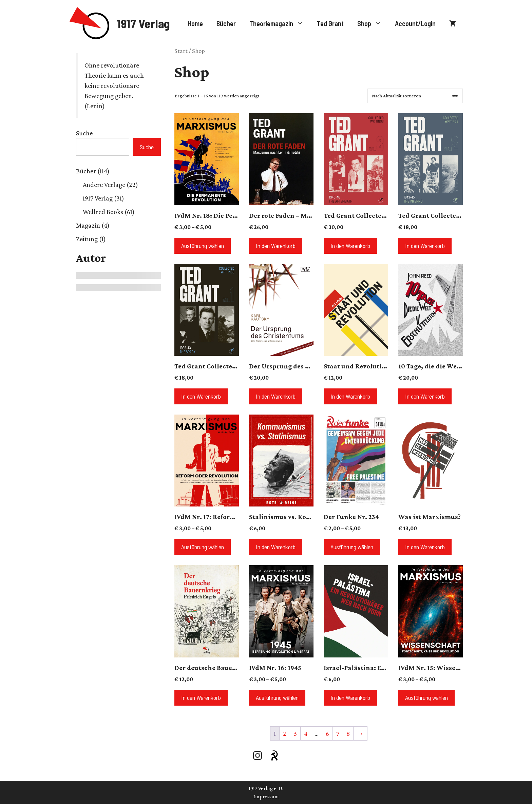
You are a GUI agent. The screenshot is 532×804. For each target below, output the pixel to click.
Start (181, 51)
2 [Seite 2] (285, 733)
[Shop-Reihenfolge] (415, 96)
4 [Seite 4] (306, 733)
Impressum (266, 796)
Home (195, 23)
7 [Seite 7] (338, 733)
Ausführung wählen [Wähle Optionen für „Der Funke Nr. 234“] (352, 547)
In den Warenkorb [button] (276, 246)
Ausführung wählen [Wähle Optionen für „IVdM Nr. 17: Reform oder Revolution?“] (203, 547)
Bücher (226, 23)
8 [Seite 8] (348, 733)
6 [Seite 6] (327, 733)
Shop (373, 23)
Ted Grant (330, 23)
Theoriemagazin (280, 23)
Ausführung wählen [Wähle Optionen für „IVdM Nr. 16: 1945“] (277, 697)
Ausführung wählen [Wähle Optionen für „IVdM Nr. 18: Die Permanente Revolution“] (203, 246)
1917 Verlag (143, 23)
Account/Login (415, 23)
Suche (84, 133)
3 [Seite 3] (295, 733)
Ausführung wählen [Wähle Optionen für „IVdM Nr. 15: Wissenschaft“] (426, 697)
